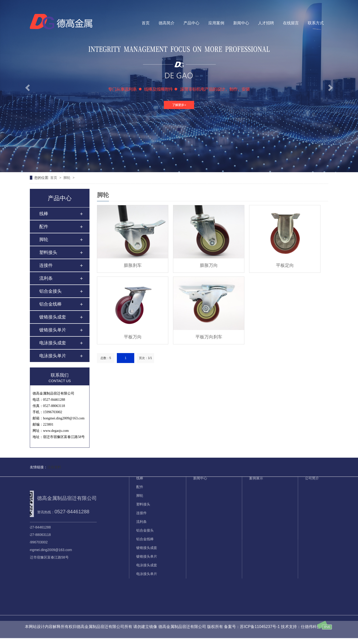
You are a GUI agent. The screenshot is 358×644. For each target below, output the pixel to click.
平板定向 (285, 265)
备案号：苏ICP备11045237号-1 (252, 621)
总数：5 (106, 358)
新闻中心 (241, 23)
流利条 (46, 278)
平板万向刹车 (209, 337)
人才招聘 (266, 23)
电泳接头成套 (53, 343)
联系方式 (316, 23)
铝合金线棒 (50, 304)
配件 (44, 227)
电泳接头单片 (53, 356)
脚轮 (67, 178)
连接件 (46, 265)
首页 (146, 23)
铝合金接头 (50, 291)
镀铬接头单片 (53, 330)
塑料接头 (48, 252)
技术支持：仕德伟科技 (301, 621)
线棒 (44, 214)
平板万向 (133, 337)
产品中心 (191, 23)
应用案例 (216, 23)
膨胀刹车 (133, 265)
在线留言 (291, 23)
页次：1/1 (146, 358)
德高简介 (167, 23)
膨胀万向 (209, 265)
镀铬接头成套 (53, 317)
